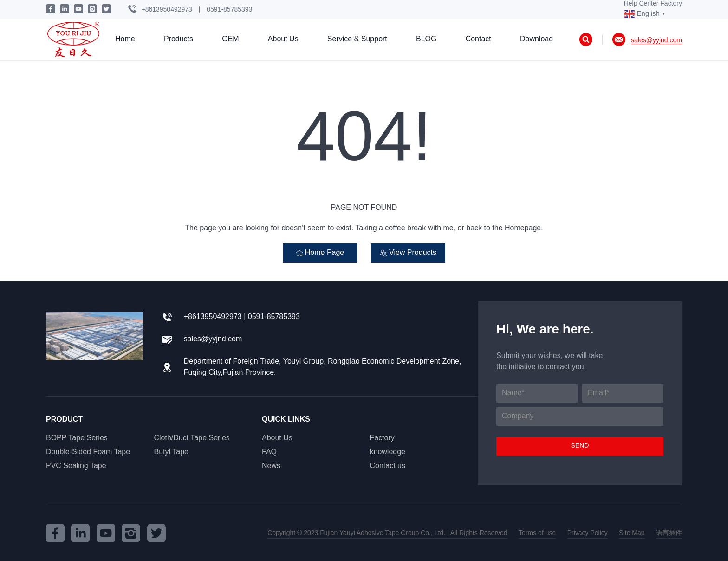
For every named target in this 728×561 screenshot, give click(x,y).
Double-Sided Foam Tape (88, 452)
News (271, 466)
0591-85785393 (229, 9)
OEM (230, 39)
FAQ (269, 452)
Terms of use (537, 533)
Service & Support (357, 39)
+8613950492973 (166, 9)
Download (536, 39)
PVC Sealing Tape (76, 466)
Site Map (632, 533)
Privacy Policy (588, 533)
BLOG (426, 39)
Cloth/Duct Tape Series (192, 438)
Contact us (388, 466)
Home (125, 39)
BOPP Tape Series (77, 438)
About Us (283, 39)
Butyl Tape (171, 452)
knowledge (388, 452)
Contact (478, 39)
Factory (382, 438)
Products (179, 39)
